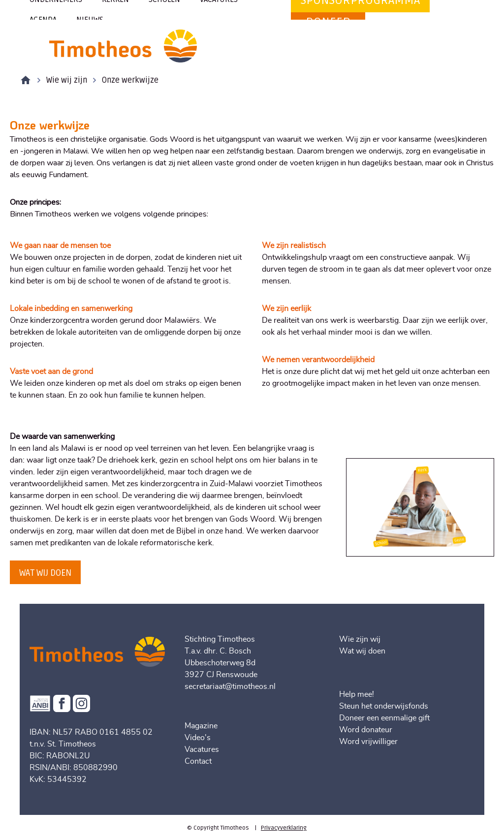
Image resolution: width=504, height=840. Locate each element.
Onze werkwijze (130, 80)
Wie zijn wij (360, 639)
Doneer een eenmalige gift (384, 718)
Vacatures (202, 749)
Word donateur (366, 730)
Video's (198, 738)
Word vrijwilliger (368, 742)
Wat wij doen (362, 651)
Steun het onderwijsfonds (384, 706)
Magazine (201, 726)
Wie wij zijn (67, 80)
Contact (198, 761)
